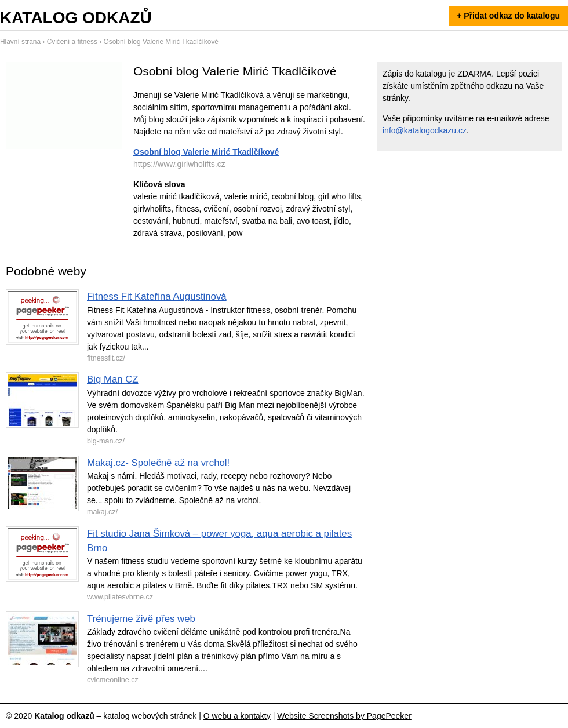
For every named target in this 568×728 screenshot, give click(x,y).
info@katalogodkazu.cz (425, 130)
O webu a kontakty (237, 716)
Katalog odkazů (76, 18)
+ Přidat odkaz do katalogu (508, 16)
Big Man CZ (113, 379)
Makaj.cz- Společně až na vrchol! (158, 463)
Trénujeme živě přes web (141, 619)
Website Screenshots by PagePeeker (344, 716)
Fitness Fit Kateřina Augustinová (157, 296)
